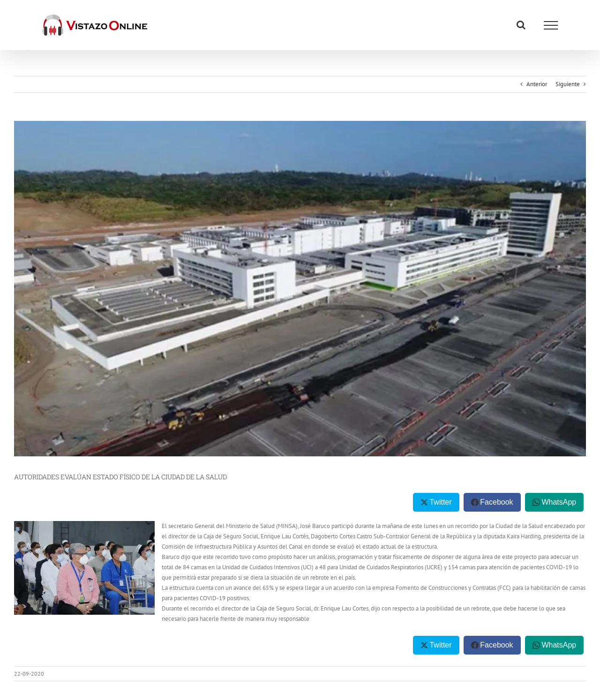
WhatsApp (559, 502)
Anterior (537, 84)
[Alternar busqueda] (521, 25)
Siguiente (568, 84)
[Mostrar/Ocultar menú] (551, 25)
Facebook (496, 502)
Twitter (440, 502)
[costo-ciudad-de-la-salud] (300, 289)
